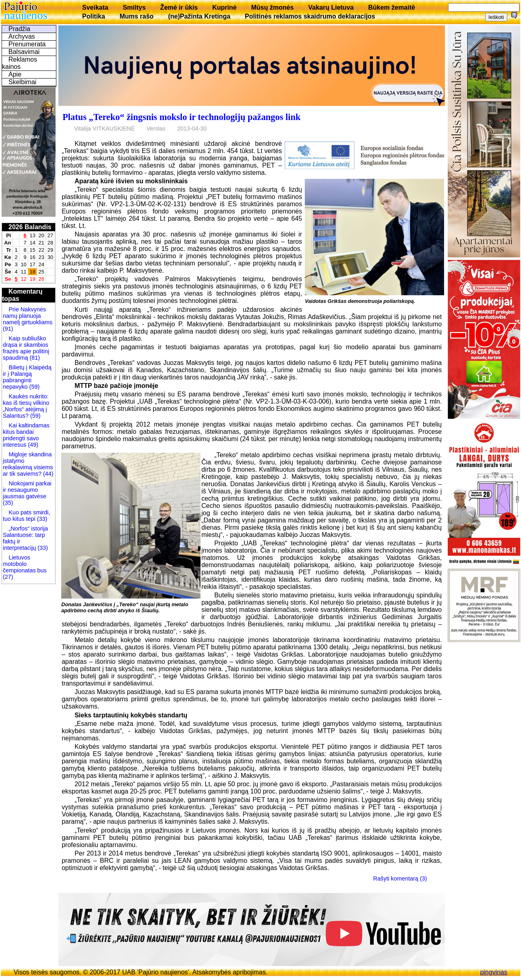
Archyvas (22, 36)
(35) (8, 503)
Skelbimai (22, 82)
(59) (34, 387)
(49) (32, 445)
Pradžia (19, 29)
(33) (41, 519)
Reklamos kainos (20, 63)
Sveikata (95, 7)
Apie (15, 74)
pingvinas (494, 972)
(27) (8, 577)
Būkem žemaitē (392, 7)
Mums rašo (136, 16)
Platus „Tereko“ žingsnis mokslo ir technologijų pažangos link (181, 117)
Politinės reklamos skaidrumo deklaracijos (310, 16)
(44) (48, 474)
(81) (34, 358)
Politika (94, 16)
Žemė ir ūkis (179, 7)
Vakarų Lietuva (331, 7)
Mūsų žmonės (273, 7)
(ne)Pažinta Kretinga (199, 16)
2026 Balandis (30, 227)
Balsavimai (24, 52)
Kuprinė (224, 7)
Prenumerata (27, 44)
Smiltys (134, 7)
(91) (8, 329)
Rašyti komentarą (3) (400, 878)
